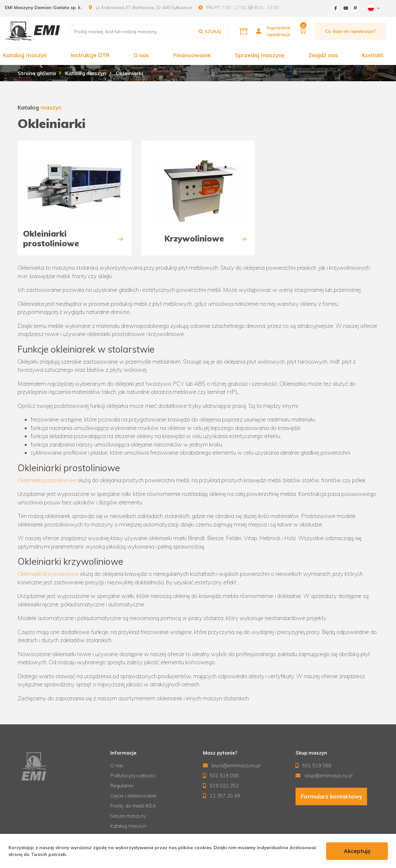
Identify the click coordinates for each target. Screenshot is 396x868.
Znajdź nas (323, 55)
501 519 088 (221, 776)
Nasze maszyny (128, 816)
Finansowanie (192, 55)
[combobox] (373, 9)
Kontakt (373, 55)
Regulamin (122, 786)
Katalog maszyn (25, 55)
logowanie (278, 27)
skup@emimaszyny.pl (324, 776)
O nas (141, 55)
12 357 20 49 (222, 796)
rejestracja (278, 34)
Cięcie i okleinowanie (133, 796)
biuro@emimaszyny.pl (232, 765)
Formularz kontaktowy (331, 797)
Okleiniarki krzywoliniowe (48, 574)
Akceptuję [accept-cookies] (357, 851)
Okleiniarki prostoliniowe (47, 480)
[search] (149, 31)
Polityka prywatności (133, 776)
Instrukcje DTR (90, 55)
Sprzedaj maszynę (260, 55)
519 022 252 (221, 786)
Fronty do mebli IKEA (133, 806)
